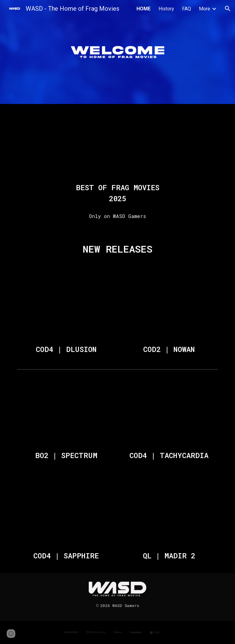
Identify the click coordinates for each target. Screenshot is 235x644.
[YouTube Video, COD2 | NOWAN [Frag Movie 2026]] (169, 307)
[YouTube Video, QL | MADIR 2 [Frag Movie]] (169, 513)
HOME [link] (144, 9)
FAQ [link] (187, 9)
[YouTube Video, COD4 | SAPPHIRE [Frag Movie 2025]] (66, 513)
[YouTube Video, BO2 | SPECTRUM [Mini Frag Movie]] (66, 412)
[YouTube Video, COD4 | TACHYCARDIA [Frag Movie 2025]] (169, 412)
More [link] (205, 9)
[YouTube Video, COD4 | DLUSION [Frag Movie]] (66, 307)
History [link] (166, 9)
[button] (228, 9)
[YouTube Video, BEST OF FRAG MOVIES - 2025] (117, 144)
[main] (117, 193)
